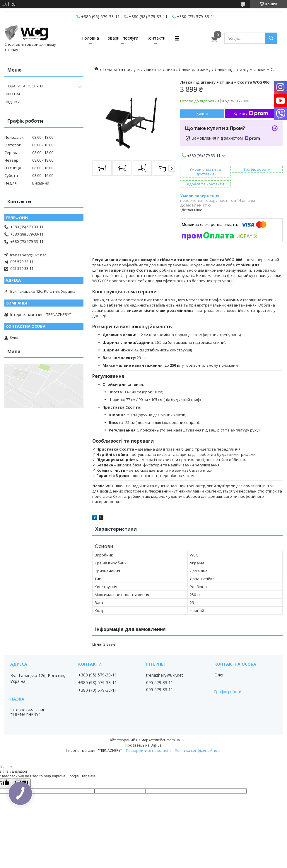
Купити (202, 114)
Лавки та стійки (159, 69)
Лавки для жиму (195, 69)
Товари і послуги (122, 38)
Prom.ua (173, 740)
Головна (90, 38)
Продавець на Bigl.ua (143, 745)
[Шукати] (271, 38)
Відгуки (13, 102)
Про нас (14, 94)
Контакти (156, 38)
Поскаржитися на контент (148, 751)
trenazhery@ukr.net (28, 255)
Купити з (251, 114)
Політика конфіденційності (198, 751)
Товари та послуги (121, 69)
